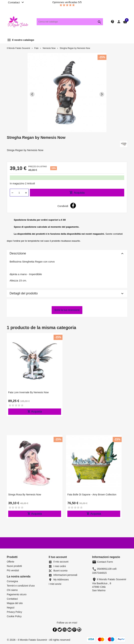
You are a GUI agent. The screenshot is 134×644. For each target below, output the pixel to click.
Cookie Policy (14, 616)
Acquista (77, 193)
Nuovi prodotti (14, 566)
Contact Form (103, 562)
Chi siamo (12, 590)
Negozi (11, 608)
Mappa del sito (15, 603)
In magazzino (17, 183)
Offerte (11, 562)
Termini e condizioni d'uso (21, 586)
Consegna (12, 581)
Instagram (79, 630)
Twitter (60, 630)
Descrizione (67, 254)
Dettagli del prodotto (67, 294)
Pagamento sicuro (17, 594)
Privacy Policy (14, 612)
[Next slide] (102, 94)
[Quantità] (19, 193)
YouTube (69, 630)
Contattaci (12, 599)
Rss (65, 630)
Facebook (55, 630)
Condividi (73, 206)
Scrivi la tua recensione (67, 310)
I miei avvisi (55, 584)
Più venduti (13, 570)
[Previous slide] (32, 94)
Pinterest (74, 630)
